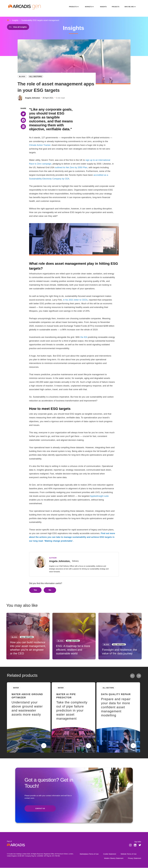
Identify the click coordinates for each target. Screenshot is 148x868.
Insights (102, 5)
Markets (88, 5)
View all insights (18, 27)
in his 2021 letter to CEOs (75, 300)
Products (72, 5)
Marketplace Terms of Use (89, 854)
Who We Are (128, 5)
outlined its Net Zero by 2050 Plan (71, 167)
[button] (23, 114)
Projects (115, 5)
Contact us (40, 809)
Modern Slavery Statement (114, 858)
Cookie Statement (110, 854)
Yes (35, 590)
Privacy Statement (134, 858)
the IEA (84, 337)
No (50, 590)
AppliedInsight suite (99, 496)
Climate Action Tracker (40, 145)
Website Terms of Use (129, 854)
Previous (132, 676)
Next (139, 676)
